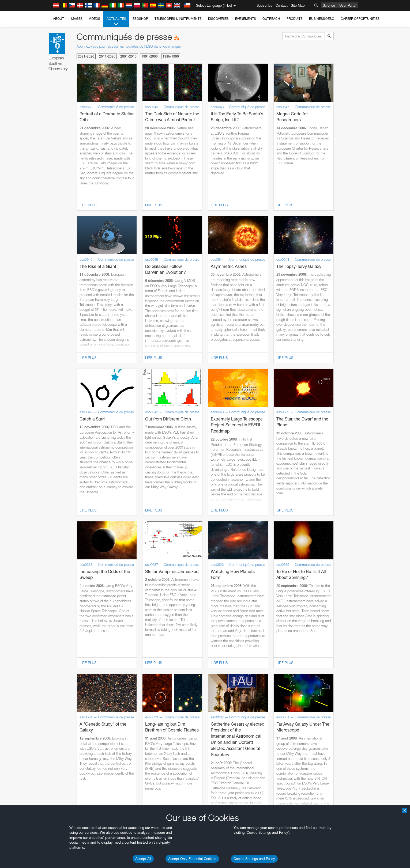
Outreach (271, 19)
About (59, 19)
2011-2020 (107, 56)
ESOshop (140, 19)
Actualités (116, 22)
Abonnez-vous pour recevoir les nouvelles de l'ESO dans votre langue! (129, 46)
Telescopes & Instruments (178, 19)
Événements (246, 19)
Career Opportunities (360, 19)
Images (76, 19)
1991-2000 (150, 56)
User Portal (348, 5)
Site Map (298, 5)
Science (329, 5)
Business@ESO (322, 19)
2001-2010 (128, 56)
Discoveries (218, 19)
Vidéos (95, 19)
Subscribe (264, 5)
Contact (282, 5)
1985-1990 (171, 56)
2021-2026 (86, 56)
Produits (295, 19)
